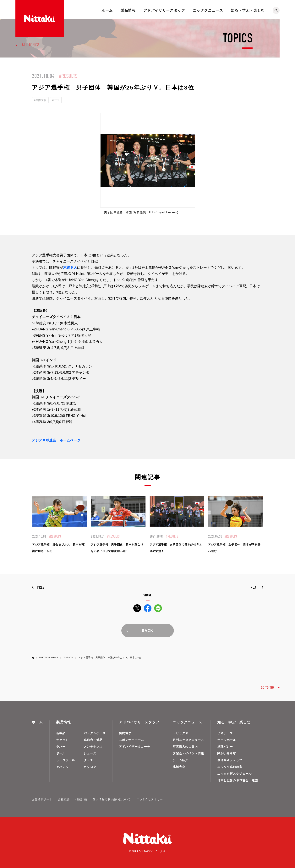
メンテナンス (93, 747)
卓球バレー (225, 747)
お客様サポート (42, 799)
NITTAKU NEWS (49, 658)
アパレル (62, 767)
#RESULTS (68, 76)
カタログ (90, 767)
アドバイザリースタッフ (164, 10)
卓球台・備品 (93, 740)
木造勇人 (70, 268)
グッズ (88, 760)
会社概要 (64, 799)
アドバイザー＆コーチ (135, 747)
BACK (147, 631)
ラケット (62, 740)
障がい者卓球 (227, 753)
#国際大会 (40, 100)
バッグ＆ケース (95, 733)
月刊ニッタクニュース (188, 740)
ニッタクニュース (208, 10)
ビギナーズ (225, 733)
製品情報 (128, 10)
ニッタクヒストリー (150, 799)
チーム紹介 (180, 760)
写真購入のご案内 (185, 747)
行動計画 (81, 799)
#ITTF (56, 100)
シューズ (90, 753)
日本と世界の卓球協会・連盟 (238, 780)
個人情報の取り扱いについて (112, 799)
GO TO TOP (268, 688)
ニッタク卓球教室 (230, 767)
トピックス (180, 733)
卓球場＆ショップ (230, 760)
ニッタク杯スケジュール (234, 774)
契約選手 (125, 733)
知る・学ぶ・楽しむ (248, 10)
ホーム (107, 10)
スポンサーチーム (132, 740)
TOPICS (68, 658)
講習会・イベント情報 (188, 753)
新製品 (61, 733)
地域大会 (179, 767)
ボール (61, 753)
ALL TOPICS (31, 45)
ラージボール (66, 760)
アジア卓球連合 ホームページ (56, 440)
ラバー (61, 747)
